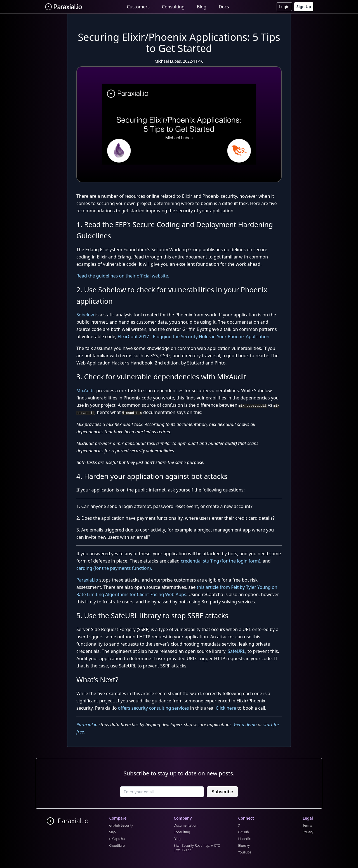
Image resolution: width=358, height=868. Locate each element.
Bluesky (244, 845)
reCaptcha (117, 839)
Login (284, 7)
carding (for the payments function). (114, 568)
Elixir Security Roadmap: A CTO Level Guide (197, 848)
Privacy (308, 832)
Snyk (113, 832)
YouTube (245, 852)
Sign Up (304, 7)
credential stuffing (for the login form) (220, 561)
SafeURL (236, 651)
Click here (226, 708)
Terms (307, 825)
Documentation (186, 825)
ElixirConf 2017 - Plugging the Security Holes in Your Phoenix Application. (194, 337)
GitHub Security (121, 825)
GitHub (244, 832)
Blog (202, 7)
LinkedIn (245, 839)
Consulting (173, 7)
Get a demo (245, 724)
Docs (224, 7)
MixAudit (86, 391)
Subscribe (222, 792)
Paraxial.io (87, 580)
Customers (138, 7)
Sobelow (85, 315)
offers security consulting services (154, 708)
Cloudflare (117, 845)
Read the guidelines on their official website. (123, 276)
